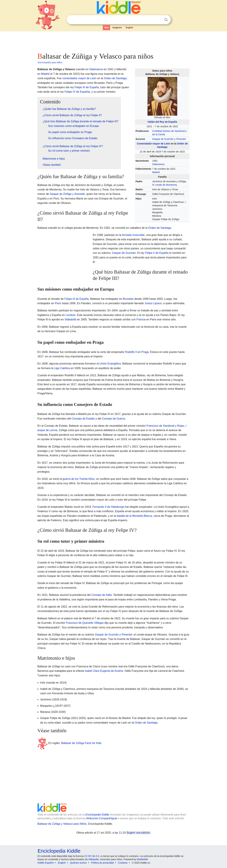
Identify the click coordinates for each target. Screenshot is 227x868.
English (129, 28)
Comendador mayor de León (153, 144)
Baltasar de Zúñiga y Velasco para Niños (62, 824)
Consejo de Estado (83, 419)
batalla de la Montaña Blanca (134, 516)
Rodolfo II (131, 352)
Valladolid (70, 319)
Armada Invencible (133, 235)
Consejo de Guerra (113, 419)
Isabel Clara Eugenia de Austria (104, 671)
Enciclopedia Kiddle (97, 815)
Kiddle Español (46, 863)
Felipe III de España (87, 87)
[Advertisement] (113, 41)
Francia (141, 319)
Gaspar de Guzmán (124, 253)
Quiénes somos (78, 863)
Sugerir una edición (138, 833)
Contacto (123, 863)
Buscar (166, 20)
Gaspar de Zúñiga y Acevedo (67, 194)
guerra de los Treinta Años (78, 479)
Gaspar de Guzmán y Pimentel (169, 139)
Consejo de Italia (101, 595)
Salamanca (158, 164)
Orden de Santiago (115, 78)
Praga (145, 352)
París (58, 303)
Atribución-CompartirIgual (101, 818)
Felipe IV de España (77, 92)
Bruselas (128, 299)
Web (106, 28)
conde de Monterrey (166, 185)
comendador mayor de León (79, 78)
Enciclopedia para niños (50, 62)
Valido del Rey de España (162, 122)
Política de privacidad (102, 863)
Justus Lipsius (153, 303)
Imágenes (117, 28)
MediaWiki (142, 859)
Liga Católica (62, 368)
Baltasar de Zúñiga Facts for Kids (81, 743)
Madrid (156, 172)
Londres (71, 315)
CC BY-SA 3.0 (92, 856)
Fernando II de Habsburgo (108, 507)
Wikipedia (94, 859)
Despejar (159, 20)
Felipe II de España (157, 253)
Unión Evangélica (110, 364)
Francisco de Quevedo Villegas (85, 623)
